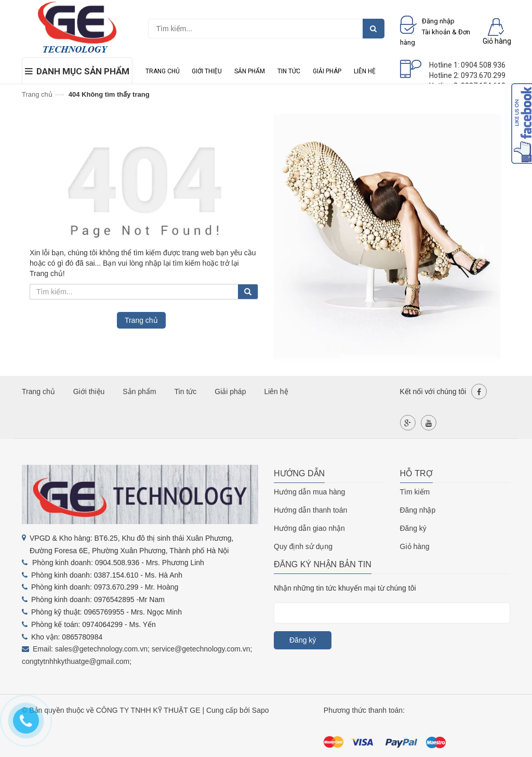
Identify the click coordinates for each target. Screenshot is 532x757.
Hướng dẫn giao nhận (309, 528)
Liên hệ (365, 71)
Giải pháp (327, 71)
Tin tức (289, 71)
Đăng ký (413, 528)
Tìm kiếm (415, 492)
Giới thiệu (207, 71)
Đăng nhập (418, 510)
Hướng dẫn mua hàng (309, 492)
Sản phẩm (250, 71)
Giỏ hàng (415, 546)
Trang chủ (163, 71)
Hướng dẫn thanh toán (310, 510)
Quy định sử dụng (303, 546)
